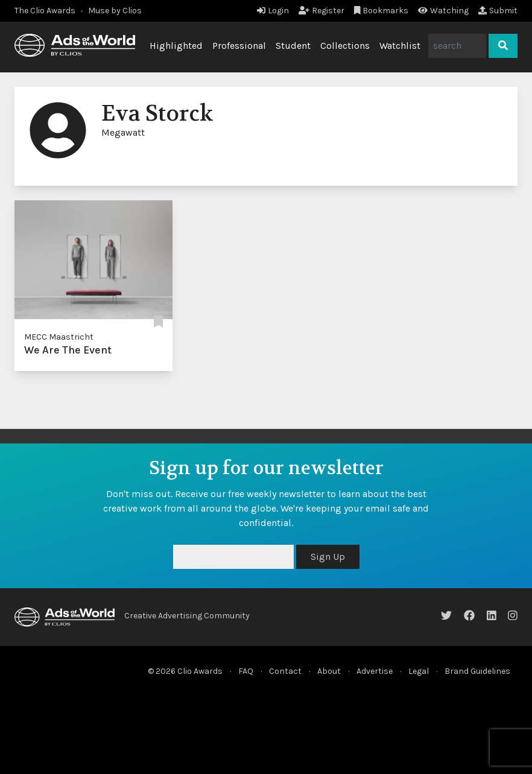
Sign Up (328, 557)
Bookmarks (382, 11)
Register (321, 11)
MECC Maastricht (59, 337)
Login (273, 11)
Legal (419, 671)
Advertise (375, 671)
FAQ (246, 671)
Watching (443, 11)
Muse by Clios (115, 11)
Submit (498, 11)
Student (293, 46)
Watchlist (400, 46)
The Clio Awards (45, 11)
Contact (285, 671)
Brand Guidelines (477, 671)
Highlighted (176, 46)
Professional (239, 46)
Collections (345, 46)
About (329, 671)
